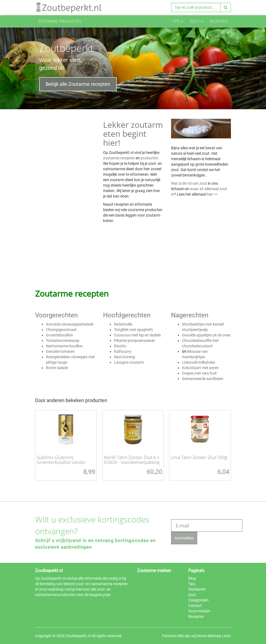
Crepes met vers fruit (199, 373)
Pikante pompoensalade (134, 341)
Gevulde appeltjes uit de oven (206, 335)
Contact (195, 606)
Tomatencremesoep (63, 341)
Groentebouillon (59, 335)
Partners (169, 636)
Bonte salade (57, 368)
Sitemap (214, 636)
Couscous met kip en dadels (137, 335)
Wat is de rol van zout (189, 183)
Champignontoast (61, 330)
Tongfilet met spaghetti (133, 330)
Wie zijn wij (187, 636)
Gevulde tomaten (60, 351)
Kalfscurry (123, 351)
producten (149, 158)
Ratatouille (123, 324)
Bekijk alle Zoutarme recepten (78, 84)
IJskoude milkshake (199, 362)
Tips (178, 21)
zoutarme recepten (119, 158)
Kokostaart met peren (200, 368)
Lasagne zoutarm (129, 362)
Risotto (120, 346)
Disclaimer (197, 589)
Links (226, 636)
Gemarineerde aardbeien (203, 379)
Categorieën (198, 600)
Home (201, 636)
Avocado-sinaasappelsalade (70, 324)
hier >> (212, 194)
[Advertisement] (65, 196)
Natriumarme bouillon (64, 346)
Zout (197, 21)
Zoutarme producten (60, 21)
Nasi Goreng (124, 357)
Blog (192, 578)
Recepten (219, 21)
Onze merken (199, 611)
